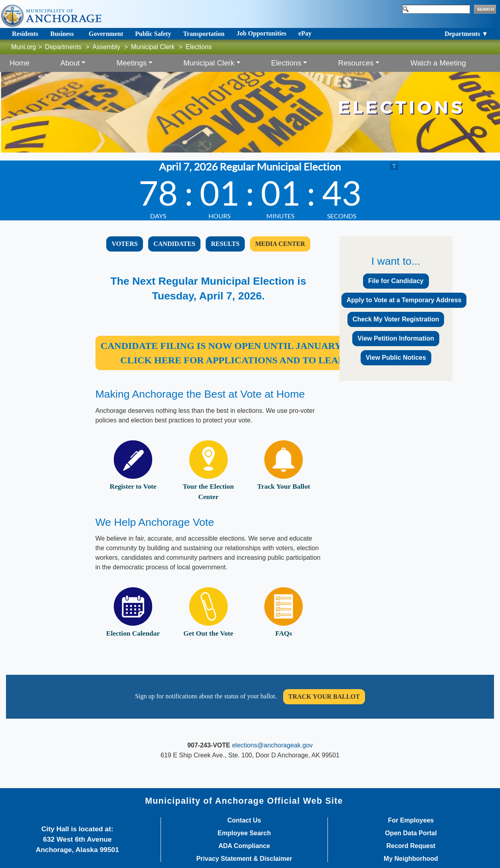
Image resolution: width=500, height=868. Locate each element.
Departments (63, 47)
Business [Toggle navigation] (62, 34)
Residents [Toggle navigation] (25, 34)
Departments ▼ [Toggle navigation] (466, 34)
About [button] (70, 63)
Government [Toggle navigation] (106, 34)
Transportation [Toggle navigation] (204, 34)
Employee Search (244, 833)
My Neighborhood (411, 859)
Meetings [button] (132, 63)
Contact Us (244, 820)
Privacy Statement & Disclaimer (244, 859)
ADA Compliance (244, 846)
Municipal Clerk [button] (209, 63)
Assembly (106, 47)
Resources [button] (356, 63)
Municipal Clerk (153, 47)
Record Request (411, 846)
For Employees (411, 820)
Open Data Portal (411, 833)
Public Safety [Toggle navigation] (153, 34)
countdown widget (250, 190)
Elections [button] (286, 63)
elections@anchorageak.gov (272, 745)
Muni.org (24, 47)
